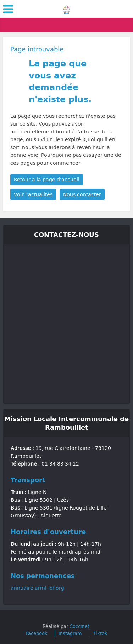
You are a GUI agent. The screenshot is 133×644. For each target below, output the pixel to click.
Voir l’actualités (33, 194)
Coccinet (79, 626)
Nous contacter (82, 194)
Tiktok (100, 633)
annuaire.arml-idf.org (37, 588)
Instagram (70, 633)
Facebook (37, 633)
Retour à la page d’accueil (47, 179)
